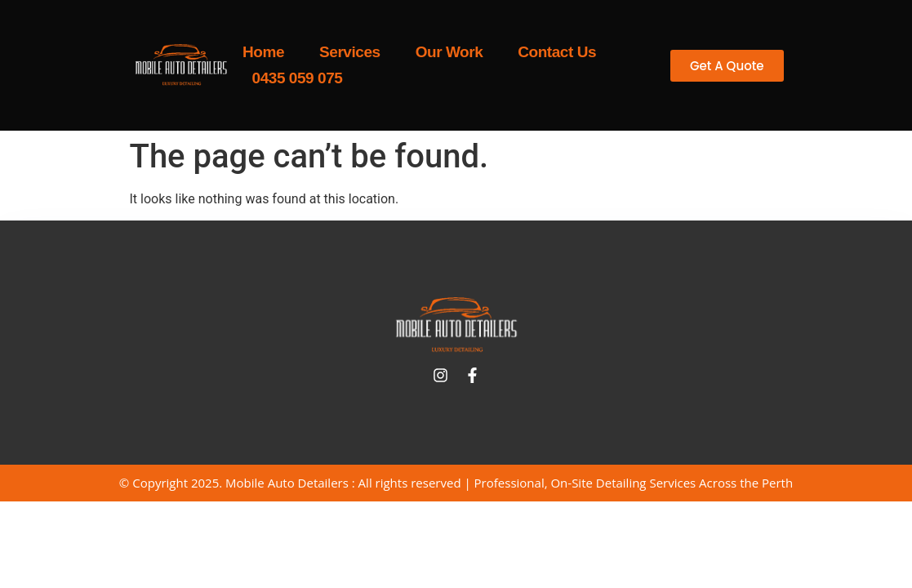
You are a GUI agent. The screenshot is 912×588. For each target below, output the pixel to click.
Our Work (449, 52)
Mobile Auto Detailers (287, 483)
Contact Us (557, 52)
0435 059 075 (298, 78)
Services (350, 52)
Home (263, 52)
